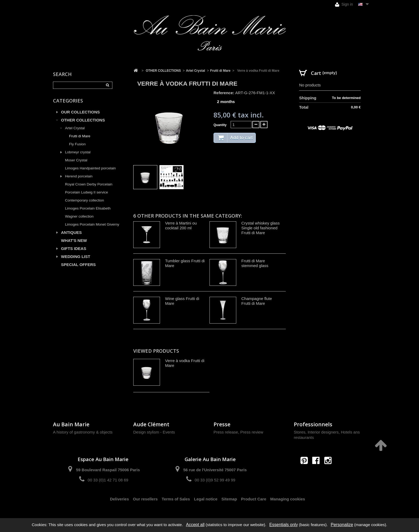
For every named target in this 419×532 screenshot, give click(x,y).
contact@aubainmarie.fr (318, 472)
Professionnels (313, 424)
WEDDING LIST (76, 256)
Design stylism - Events (154, 432)
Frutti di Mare (80, 136)
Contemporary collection (85, 200)
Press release (226, 432)
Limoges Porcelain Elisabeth (88, 208)
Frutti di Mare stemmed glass (255, 263)
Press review (252, 432)
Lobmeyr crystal (78, 152)
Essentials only (283, 525)
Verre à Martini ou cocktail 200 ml (181, 225)
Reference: (224, 93)
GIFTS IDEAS (74, 248)
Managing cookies (288, 499)
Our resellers (145, 499)
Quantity (220, 125)
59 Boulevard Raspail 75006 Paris (108, 470)
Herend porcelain (79, 176)
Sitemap (229, 499)
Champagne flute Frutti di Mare (257, 301)
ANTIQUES (71, 232)
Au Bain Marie (71, 424)
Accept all (195, 525)
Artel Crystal (75, 128)
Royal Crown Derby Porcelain (89, 184)
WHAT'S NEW (74, 240)
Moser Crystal (76, 160)
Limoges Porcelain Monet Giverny (92, 224)
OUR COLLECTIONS (80, 112)
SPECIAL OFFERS (78, 265)
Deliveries (119, 499)
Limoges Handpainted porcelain (90, 168)
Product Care (254, 499)
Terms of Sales (176, 499)
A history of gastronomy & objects (83, 432)
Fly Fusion (77, 144)
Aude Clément (151, 424)
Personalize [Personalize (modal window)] (342, 525)
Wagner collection (79, 216)
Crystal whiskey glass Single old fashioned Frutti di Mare (260, 228)
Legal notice (206, 499)
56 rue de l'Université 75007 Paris (215, 470)
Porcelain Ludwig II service (87, 192)
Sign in (344, 4)
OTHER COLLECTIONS (83, 120)
